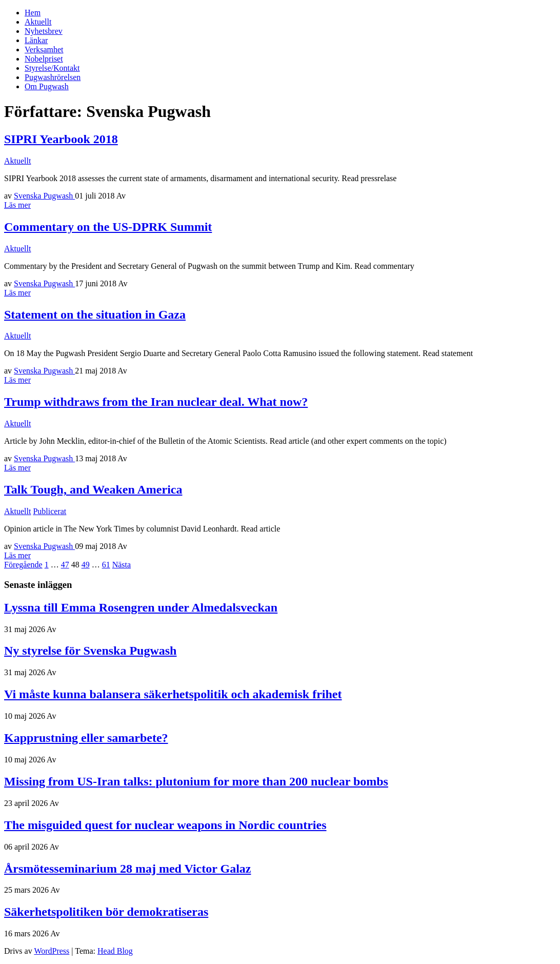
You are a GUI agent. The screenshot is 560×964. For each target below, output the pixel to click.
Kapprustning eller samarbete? (86, 738)
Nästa (122, 565)
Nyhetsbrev (44, 31)
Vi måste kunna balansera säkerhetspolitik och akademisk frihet (173, 694)
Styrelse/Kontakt (52, 68)
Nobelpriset (44, 59)
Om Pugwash (47, 86)
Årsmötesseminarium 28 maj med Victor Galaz (127, 869)
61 (106, 565)
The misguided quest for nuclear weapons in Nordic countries (165, 825)
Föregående (23, 565)
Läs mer (17, 205)
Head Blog (115, 951)
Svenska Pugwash (44, 196)
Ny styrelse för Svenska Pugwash (90, 651)
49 (86, 565)
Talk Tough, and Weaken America (93, 489)
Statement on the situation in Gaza (95, 314)
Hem (33, 13)
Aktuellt (38, 22)
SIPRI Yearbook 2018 (61, 139)
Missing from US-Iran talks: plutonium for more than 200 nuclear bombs (196, 781)
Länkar (36, 40)
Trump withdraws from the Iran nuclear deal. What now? (156, 402)
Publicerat (49, 511)
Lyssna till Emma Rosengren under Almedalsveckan (141, 607)
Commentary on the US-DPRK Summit (108, 227)
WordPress (52, 951)
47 (65, 565)
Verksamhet (44, 50)
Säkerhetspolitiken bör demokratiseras (106, 912)
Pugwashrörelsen (53, 77)
